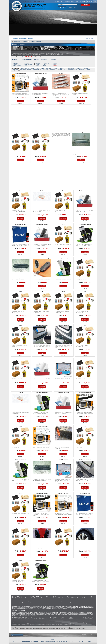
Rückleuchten (46, 63)
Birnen (45, 64)
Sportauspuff (16, 64)
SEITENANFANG (18, 635)
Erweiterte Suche (73, 7)
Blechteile (38, 62)
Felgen (15, 61)
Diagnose (86, 68)
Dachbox (33, 68)
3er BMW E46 (57, 642)
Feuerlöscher (52, 70)
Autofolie (55, 64)
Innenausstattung (17, 66)
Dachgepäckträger (37, 70)
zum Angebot (20, 101)
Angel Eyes (46, 61)
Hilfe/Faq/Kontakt (89, 39)
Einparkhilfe (60, 70)
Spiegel (37, 66)
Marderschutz (49, 68)
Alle (22, 57)
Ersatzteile (27, 63)
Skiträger (29, 70)
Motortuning (16, 63)
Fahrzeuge (55, 63)
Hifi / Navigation (56, 62)
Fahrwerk (15, 62)
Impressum (75, 642)
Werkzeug (56, 68)
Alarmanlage (15, 70)
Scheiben (38, 63)
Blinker (45, 66)
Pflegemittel (55, 61)
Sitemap (70, 642)
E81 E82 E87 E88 (49, 642)
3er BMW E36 (64, 642)
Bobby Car (62, 68)
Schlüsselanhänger (70, 68)
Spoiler (37, 61)
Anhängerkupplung (25, 68)
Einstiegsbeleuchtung (72, 70)
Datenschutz (92, 642)
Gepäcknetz (45, 70)
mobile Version (15, 642)
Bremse (26, 62)
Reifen (26, 66)
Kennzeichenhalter (40, 68)
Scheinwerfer (46, 62)
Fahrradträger (23, 70)
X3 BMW (42, 642)
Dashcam (88, 70)
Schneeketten (79, 68)
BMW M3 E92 (34, 642)
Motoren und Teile (28, 64)
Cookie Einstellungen (83, 642)
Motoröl (26, 61)
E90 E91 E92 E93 (26, 642)
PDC (65, 70)
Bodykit (37, 64)
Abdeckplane (82, 70)
